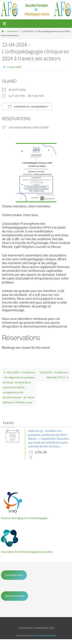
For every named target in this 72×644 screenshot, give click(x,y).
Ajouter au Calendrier (27, 107)
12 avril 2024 (14, 67)
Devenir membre (15, 596)
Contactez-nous (14, 575)
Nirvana (38, 635)
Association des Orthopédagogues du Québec (27, 552)
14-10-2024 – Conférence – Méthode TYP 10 (54, 375)
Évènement (13, 31)
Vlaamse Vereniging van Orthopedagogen (24, 518)
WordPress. (50, 635)
